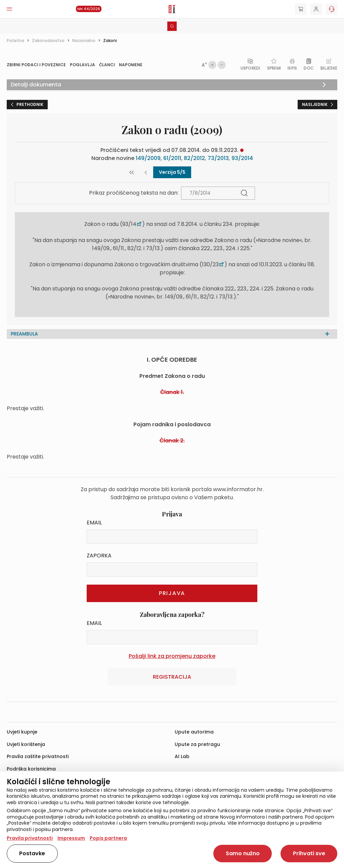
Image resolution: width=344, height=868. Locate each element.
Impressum (71, 838)
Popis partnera (108, 838)
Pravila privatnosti (30, 838)
